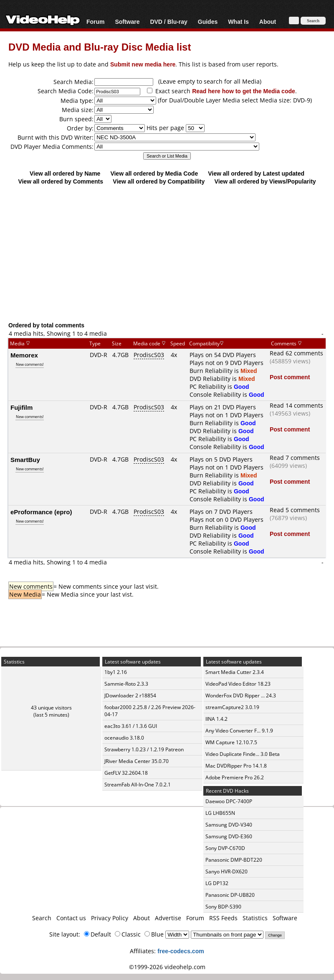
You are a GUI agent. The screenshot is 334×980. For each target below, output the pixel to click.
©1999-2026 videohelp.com (167, 967)
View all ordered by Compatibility (159, 181)
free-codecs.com (181, 951)
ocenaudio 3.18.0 (124, 738)
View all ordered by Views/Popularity (265, 181)
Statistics (255, 918)
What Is (238, 22)
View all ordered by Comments (61, 181)
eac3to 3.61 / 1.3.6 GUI (131, 726)
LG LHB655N (220, 813)
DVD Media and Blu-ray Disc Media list (100, 47)
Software (127, 22)
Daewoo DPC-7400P (229, 801)
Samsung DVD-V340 (229, 825)
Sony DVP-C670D (225, 848)
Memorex (24, 355)
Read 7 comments (295, 458)
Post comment (290, 377)
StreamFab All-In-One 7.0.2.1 (138, 785)
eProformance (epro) (41, 512)
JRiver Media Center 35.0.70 (137, 761)
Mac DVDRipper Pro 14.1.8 (236, 766)
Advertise (168, 918)
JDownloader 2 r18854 (130, 695)
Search (42, 918)
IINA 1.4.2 (216, 719)
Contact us (71, 918)
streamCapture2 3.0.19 (232, 707)
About (268, 22)
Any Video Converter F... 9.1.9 (239, 731)
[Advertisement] (167, 253)
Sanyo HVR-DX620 (226, 872)
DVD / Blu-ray (168, 22)
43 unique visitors (51, 708)
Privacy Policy (110, 918)
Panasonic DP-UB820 (230, 895)
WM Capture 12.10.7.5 (231, 742)
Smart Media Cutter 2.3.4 (235, 672)
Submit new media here (143, 64)
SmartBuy (25, 459)
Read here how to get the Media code (244, 91)
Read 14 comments (296, 405)
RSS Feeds (223, 918)
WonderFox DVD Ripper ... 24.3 (241, 695)
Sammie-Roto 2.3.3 (126, 684)
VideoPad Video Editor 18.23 (238, 684)
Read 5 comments (295, 510)
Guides (208, 22)
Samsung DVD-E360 (229, 836)
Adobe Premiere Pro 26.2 (235, 777)
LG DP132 (217, 883)
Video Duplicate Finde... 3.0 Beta (243, 754)
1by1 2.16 (116, 672)
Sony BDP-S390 (223, 907)
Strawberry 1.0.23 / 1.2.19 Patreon (144, 749)
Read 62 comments (296, 353)
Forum (96, 22)
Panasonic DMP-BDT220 (234, 860)
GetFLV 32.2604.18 (126, 773)
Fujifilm (22, 407)
